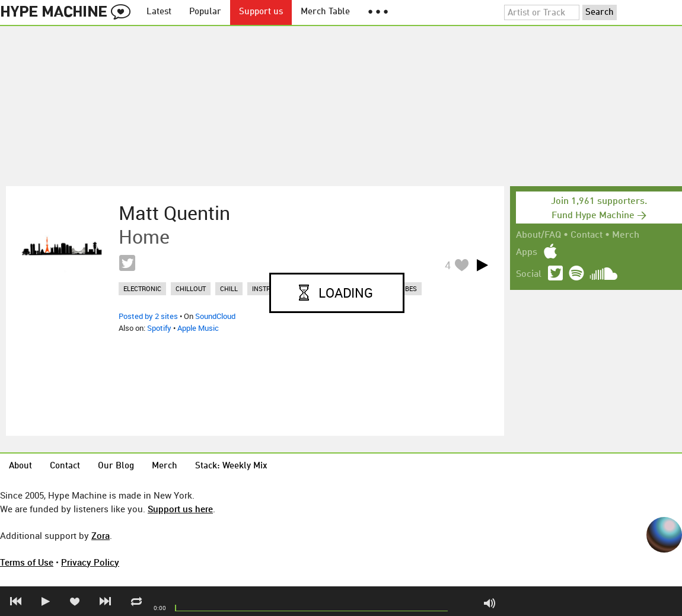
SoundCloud (215, 316)
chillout (191, 288)
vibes (408, 288)
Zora (101, 535)
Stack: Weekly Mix (231, 466)
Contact (587, 235)
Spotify (159, 328)
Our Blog (116, 466)
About (20, 466)
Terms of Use (27, 562)
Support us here (180, 509)
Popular (205, 12)
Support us (261, 12)
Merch (626, 235)
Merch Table (325, 12)
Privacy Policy (90, 562)
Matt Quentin (174, 213)
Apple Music (198, 328)
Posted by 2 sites (148, 316)
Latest (159, 12)
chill (229, 288)
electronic (142, 288)
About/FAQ (538, 235)
